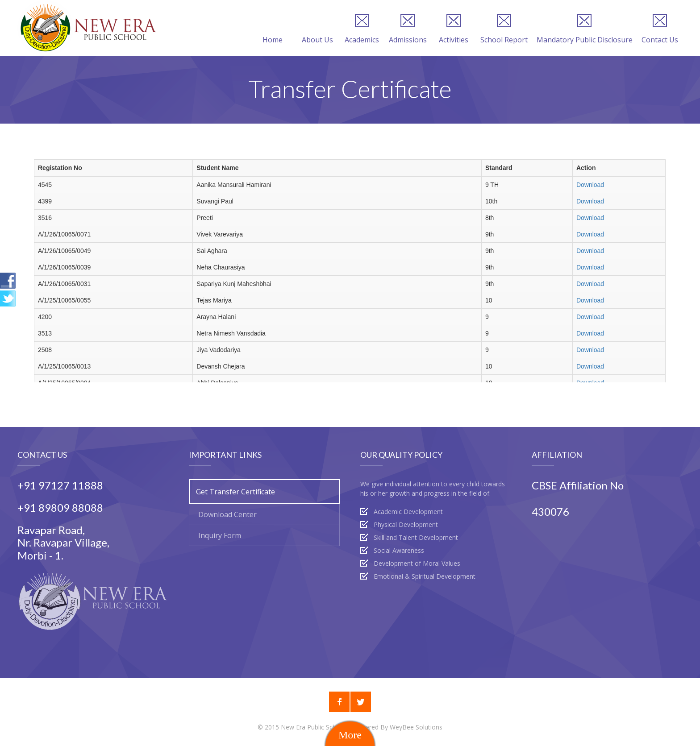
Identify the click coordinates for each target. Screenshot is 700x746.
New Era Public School (314, 727)
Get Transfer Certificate (235, 492)
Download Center (227, 514)
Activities (454, 29)
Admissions (408, 29)
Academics (362, 29)
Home (273, 29)
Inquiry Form (220, 535)
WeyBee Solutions (416, 727)
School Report (504, 29)
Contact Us (660, 29)
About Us (317, 29)
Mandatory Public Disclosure (585, 29)
